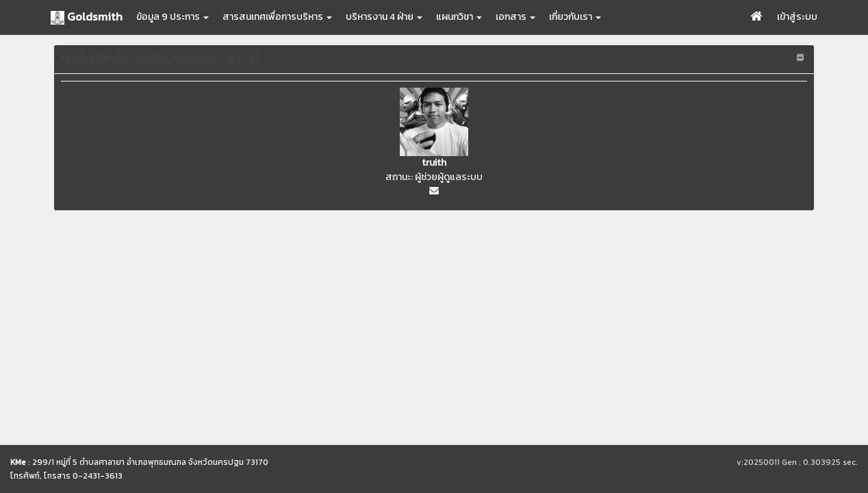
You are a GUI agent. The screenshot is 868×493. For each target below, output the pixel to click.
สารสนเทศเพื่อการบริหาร (277, 17)
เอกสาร (515, 17)
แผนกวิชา (459, 17)
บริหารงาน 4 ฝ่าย (384, 17)
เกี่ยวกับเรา (575, 17)
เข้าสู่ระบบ (797, 17)
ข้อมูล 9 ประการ (173, 17)
